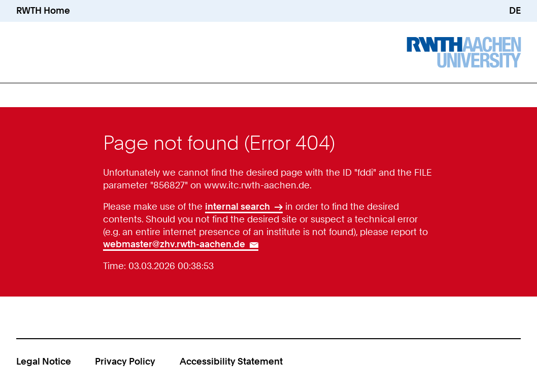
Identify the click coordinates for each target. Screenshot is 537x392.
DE (515, 10)
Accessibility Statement (231, 361)
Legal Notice (44, 361)
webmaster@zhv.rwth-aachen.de (174, 244)
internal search (238, 206)
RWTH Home (43, 10)
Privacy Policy (125, 361)
